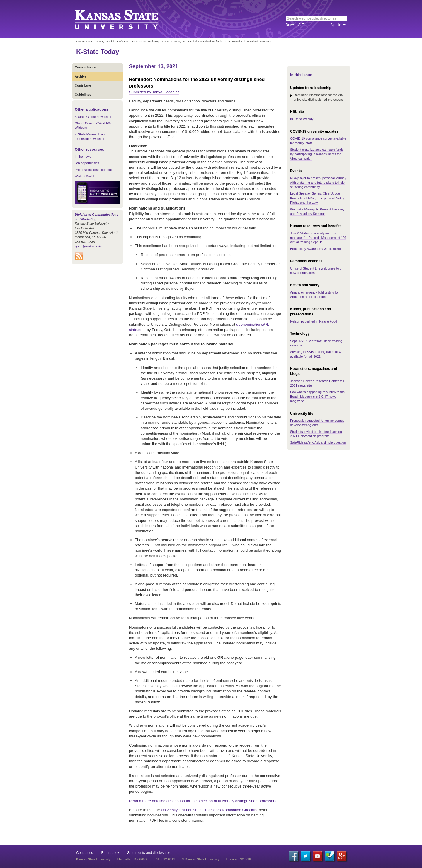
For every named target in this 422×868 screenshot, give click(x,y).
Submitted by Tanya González (154, 92)
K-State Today (173, 42)
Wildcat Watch (85, 176)
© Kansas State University (201, 859)
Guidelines (83, 95)
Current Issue (85, 67)
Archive (81, 76)
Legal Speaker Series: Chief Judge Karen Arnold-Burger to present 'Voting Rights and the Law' (318, 198)
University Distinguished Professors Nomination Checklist (209, 810)
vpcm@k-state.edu (88, 246)
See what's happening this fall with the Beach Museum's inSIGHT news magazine (317, 396)
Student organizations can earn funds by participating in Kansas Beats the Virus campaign (317, 154)
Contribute (83, 85)
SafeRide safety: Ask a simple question (318, 442)
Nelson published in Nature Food (314, 321)
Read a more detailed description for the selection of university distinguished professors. (203, 801)
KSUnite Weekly (302, 119)
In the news (83, 157)
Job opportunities (87, 163)
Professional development (93, 170)
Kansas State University (124, 19)
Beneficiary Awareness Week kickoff (316, 249)
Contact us (85, 853)
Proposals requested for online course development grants (317, 423)
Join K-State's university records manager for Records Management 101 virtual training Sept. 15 (318, 238)
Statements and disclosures (149, 853)
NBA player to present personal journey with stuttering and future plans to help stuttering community (318, 182)
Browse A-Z (295, 25)
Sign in (336, 25)
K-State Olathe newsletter (93, 117)
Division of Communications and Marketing (134, 42)
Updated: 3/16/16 (239, 859)
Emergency (110, 853)
